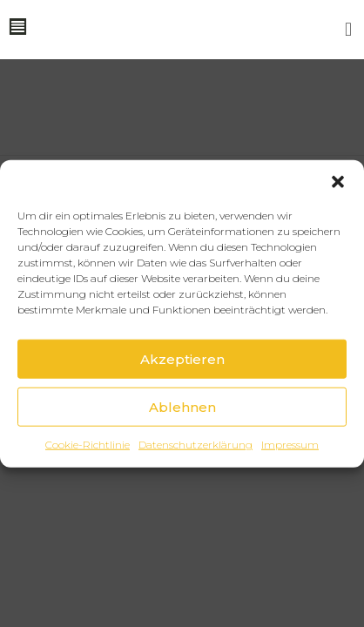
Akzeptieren (182, 358)
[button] (338, 182)
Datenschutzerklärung (195, 445)
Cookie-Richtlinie (88, 445)
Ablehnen (182, 406)
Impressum (290, 445)
